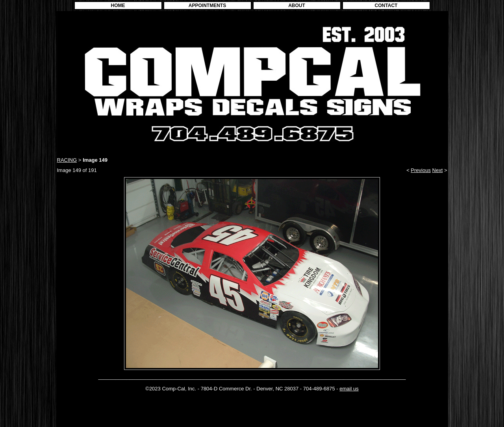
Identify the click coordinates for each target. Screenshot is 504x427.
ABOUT (297, 6)
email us (349, 389)
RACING (67, 160)
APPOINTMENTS (207, 6)
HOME (118, 6)
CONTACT (386, 6)
